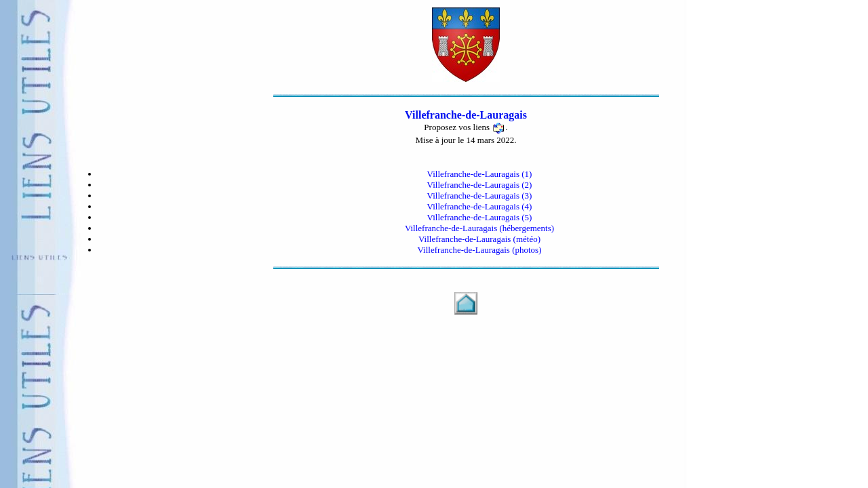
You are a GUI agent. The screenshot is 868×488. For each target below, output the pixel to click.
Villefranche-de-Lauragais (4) (480, 206)
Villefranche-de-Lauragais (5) (480, 217)
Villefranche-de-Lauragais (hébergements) (479, 228)
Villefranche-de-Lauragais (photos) (480, 250)
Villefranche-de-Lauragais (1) (480, 174)
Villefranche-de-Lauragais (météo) (479, 239)
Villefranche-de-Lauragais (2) (480, 185)
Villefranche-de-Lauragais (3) (480, 196)
